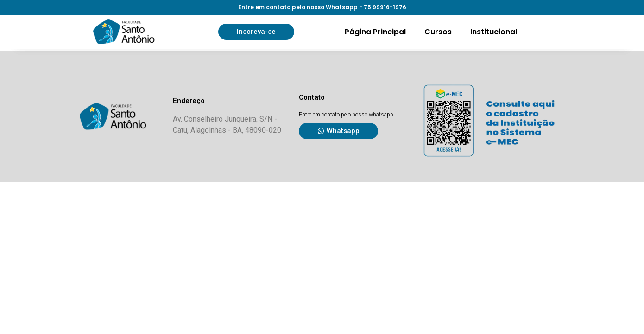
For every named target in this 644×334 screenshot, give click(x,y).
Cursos (438, 32)
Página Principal (375, 32)
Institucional (494, 32)
